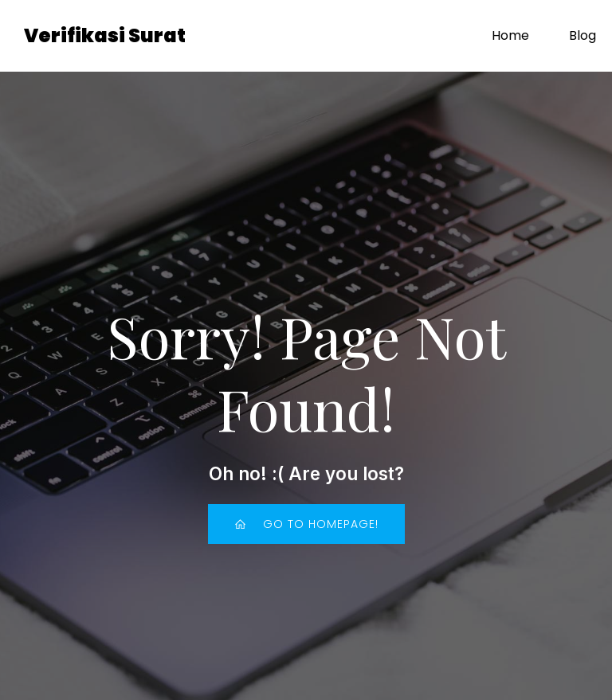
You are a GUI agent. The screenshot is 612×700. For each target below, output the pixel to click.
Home (510, 35)
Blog (583, 35)
